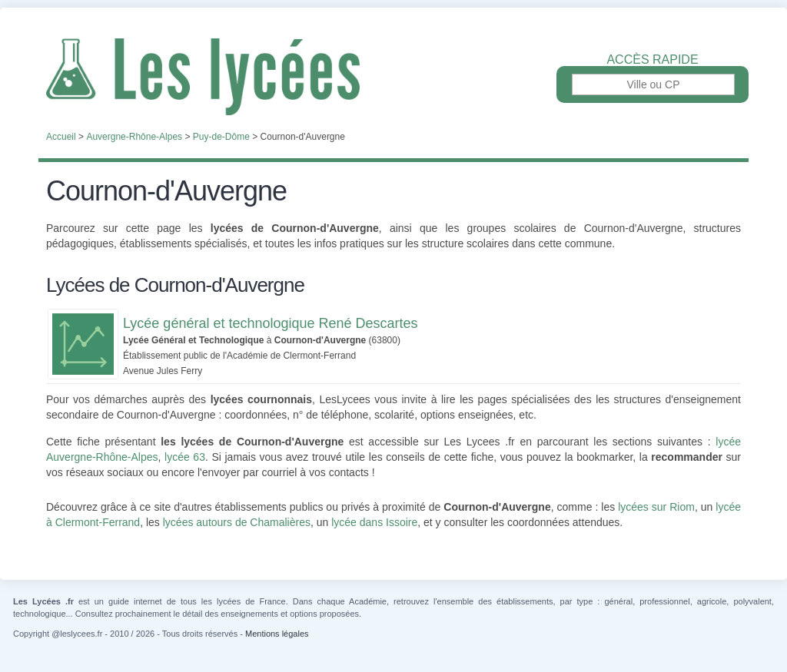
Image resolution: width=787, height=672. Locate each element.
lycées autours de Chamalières (237, 522)
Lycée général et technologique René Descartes (271, 323)
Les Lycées (393, 77)
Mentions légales (277, 634)
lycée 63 (185, 457)
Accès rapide (652, 60)
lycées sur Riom (656, 507)
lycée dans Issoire (374, 522)
